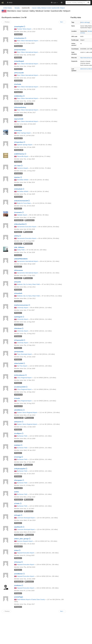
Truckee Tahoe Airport (24, 29)
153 (19, 220)
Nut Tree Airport (22, 366)
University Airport (22, 308)
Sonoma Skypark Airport (25, 541)
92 (19, 104)
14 (18, 115)
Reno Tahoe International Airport (27, 41)
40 (18, 92)
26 (18, 441)
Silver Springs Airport (24, 133)
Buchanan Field (22, 436)
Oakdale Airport (22, 215)
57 (18, 197)
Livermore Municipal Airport (26, 518)
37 (18, 81)
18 (18, 138)
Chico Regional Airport (24, 378)
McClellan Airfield (23, 180)
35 (18, 173)
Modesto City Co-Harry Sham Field (28, 284)
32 (18, 488)
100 (19, 324)
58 (18, 406)
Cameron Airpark (22, 168)
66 (19, 511)
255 (19, 535)
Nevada (90, 31)
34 (18, 69)
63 (18, 46)
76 (18, 34)
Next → (62, 611)
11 (18, 546)
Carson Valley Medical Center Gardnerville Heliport (48, 8)
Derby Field (21, 250)
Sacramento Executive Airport (27, 227)
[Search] (88, 3)
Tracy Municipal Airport (24, 354)
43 (19, 500)
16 (18, 395)
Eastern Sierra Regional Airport (27, 412)
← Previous (6, 611)
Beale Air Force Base (24, 203)
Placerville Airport (23, 156)
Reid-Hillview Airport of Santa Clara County (31, 599)
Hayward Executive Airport (25, 553)
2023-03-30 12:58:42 (86, 69)
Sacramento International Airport (27, 261)
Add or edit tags (85, 22)
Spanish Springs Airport (25, 145)
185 (19, 150)
